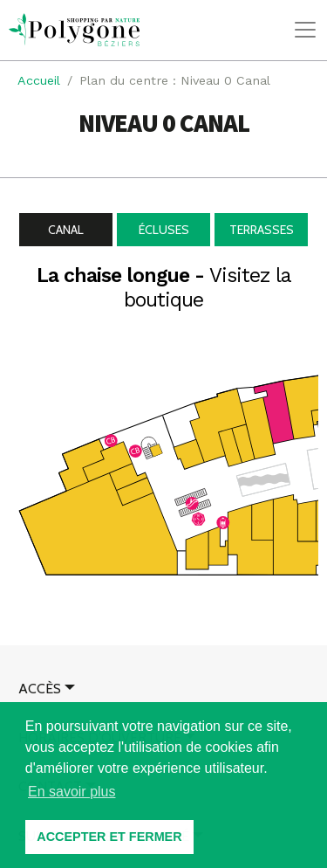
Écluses (164, 230)
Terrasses (262, 230)
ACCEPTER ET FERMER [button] (109, 837)
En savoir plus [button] (72, 792)
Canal (66, 230)
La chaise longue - (164, 288)
